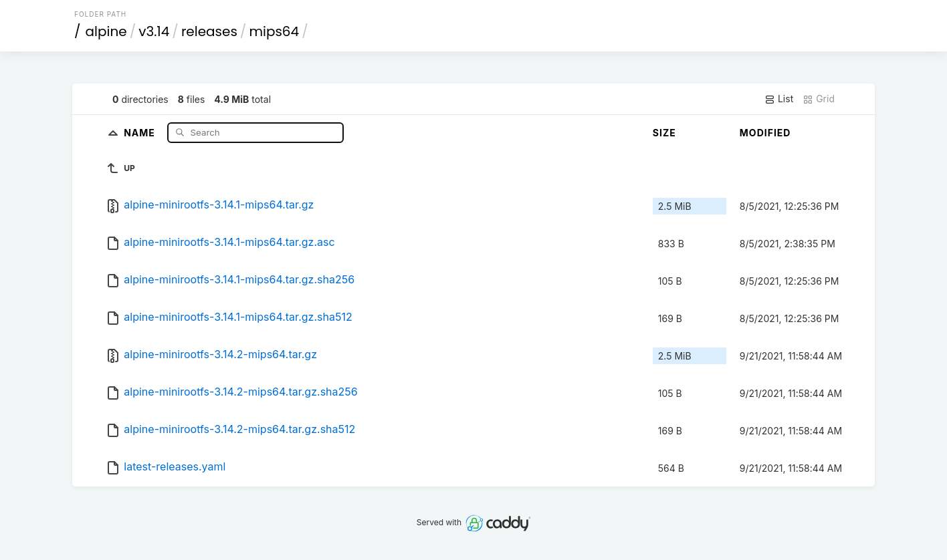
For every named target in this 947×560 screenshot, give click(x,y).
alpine (106, 31)
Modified (765, 133)
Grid (819, 99)
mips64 (274, 31)
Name (141, 132)
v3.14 (154, 31)
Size (664, 133)
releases (209, 31)
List (779, 99)
